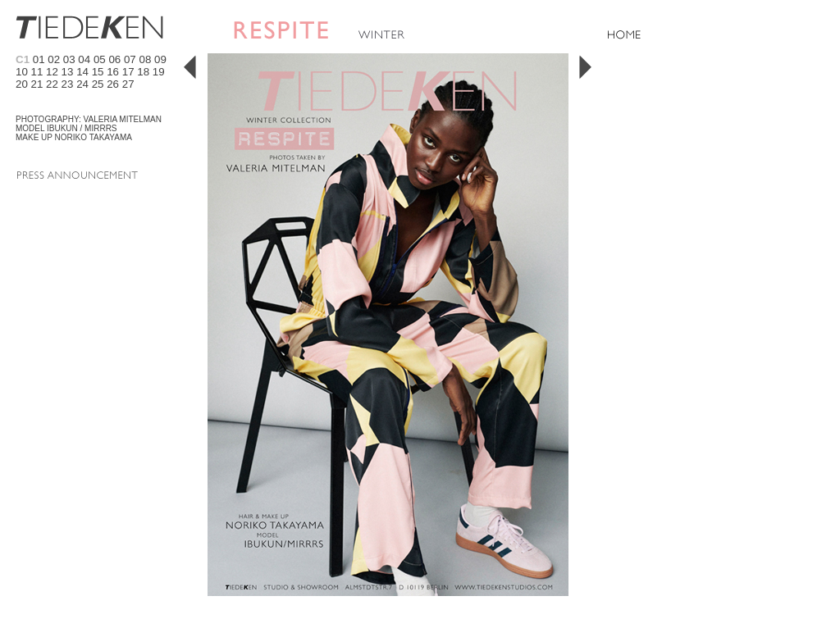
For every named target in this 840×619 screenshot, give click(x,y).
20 (22, 84)
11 (37, 72)
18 (143, 72)
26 (113, 84)
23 (68, 84)
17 (128, 72)
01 (39, 59)
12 (52, 72)
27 (128, 84)
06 (114, 59)
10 (22, 72)
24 (82, 84)
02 (54, 59)
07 (130, 59)
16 (113, 72)
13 (68, 72)
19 (159, 72)
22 (52, 84)
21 (37, 84)
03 (69, 59)
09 (160, 59)
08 (145, 59)
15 (98, 72)
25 (98, 84)
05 (100, 59)
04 (84, 59)
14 (82, 72)
